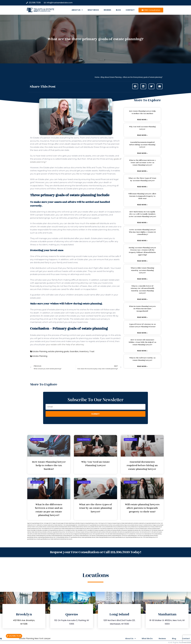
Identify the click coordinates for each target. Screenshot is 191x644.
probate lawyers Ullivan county (86, 529)
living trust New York (95, 523)
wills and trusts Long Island (124, 532)
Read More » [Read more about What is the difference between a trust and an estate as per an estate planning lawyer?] (142, 171)
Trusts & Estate (44, 9)
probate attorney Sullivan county (83, 527)
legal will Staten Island (66, 523)
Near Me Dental (60, 539)
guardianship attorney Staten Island (93, 537)
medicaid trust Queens (42, 525)
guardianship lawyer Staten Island (49, 539)
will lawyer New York (63, 532)
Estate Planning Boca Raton (53, 534)
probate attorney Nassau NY (137, 525)
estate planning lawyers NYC (122, 534)
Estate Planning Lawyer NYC (152, 537)
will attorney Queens (157, 530)
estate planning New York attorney (71, 536)
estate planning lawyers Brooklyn (44, 536)
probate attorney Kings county (123, 525)
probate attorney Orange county (152, 525)
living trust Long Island (86, 523)
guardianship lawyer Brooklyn (109, 537)
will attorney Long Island (127, 530)
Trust (92, 351)
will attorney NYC (147, 530)
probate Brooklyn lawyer (111, 527)
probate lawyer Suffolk (73, 529)
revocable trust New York (71, 530)
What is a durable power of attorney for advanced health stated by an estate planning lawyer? (142, 290)
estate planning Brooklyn (57, 536)
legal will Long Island (32, 523)
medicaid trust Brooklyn (133, 523)
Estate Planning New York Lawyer (35, 638)
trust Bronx (108, 530)
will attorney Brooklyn (116, 530)
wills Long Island (96, 534)
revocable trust (102, 530)
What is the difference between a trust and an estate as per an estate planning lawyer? (142, 163)
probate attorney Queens (45, 527)
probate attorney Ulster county (98, 527)
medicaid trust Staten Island (54, 525)
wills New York (104, 534)
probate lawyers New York (37, 529)
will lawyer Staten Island (90, 532)
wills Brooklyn (44, 534)
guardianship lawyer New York (138, 537)
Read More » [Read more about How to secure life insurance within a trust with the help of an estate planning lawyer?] (142, 351)
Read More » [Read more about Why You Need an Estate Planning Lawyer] (142, 135)
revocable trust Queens (93, 530)
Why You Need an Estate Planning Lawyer (142, 128)
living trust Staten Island (122, 523)
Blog (118, 10)
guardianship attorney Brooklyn (151, 536)
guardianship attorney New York (50, 537)
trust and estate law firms (148, 534)
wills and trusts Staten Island (34, 534)
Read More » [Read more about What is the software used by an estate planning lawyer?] (142, 366)
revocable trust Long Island (49, 530)
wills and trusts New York (136, 532)
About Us (77, 10)
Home (97, 77)
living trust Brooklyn (76, 523)
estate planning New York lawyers (135, 536)
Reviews (107, 10)
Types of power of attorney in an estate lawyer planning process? (142, 325)
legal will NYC (49, 523)
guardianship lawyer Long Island (123, 537)
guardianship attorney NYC (64, 537)
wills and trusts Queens (157, 532)
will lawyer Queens (80, 532)
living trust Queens (112, 523)
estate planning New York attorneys (88, 536)
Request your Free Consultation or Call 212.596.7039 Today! (95, 552)
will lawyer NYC (72, 532)
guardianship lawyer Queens (34, 539)
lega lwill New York (41, 523)
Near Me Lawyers (68, 539)
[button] (135, 86)
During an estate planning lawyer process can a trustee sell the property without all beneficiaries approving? (142, 251)
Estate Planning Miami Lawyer (86, 534)
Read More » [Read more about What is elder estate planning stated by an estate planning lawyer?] (142, 279)
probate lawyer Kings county (124, 527)
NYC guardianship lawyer (94, 525)
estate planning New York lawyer (120, 536)
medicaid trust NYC (32, 525)
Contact (130, 10)
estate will (95, 223)
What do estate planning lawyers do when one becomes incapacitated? (142, 309)
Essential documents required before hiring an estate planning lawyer (142, 145)
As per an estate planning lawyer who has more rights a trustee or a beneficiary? (142, 232)
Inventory (84, 351)
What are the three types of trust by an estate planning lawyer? (142, 179)
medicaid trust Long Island (145, 523)
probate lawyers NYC (49, 529)
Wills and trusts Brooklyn (112, 532)
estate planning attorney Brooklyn (104, 536)
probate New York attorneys (100, 529)
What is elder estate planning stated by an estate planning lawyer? (142, 270)
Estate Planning (40, 351)
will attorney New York (138, 530)
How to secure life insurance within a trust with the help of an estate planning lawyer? (142, 342)
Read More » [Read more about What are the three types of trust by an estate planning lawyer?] (142, 187)
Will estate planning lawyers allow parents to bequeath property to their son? (142, 196)
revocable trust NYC (82, 530)
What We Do (93, 10)
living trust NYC (104, 523)
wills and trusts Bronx (101, 532)
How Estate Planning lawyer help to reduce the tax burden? (142, 112)
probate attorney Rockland (57, 527)
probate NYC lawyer (124, 529)
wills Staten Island (111, 534)
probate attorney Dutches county (108, 525)
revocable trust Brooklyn (36, 530)
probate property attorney (146, 529)
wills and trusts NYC (146, 532)
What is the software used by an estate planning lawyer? (142, 359)
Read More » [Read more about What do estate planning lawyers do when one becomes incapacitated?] (142, 317)
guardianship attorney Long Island (35, 537)
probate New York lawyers (136, 534)
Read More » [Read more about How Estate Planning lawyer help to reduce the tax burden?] (142, 120)
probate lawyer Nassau (149, 527)
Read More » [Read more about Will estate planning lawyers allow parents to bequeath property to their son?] (142, 205)
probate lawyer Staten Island (61, 529)
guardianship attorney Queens (78, 537)
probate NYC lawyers (134, 529)
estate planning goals (58, 351)
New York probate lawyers (82, 525)
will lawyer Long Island (52, 532)
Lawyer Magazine (75, 534)
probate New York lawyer (113, 529)
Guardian (74, 351)
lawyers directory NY (60, 530)
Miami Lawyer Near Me (65, 534)
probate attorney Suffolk (69, 527)
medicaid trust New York (157, 523)
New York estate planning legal (68, 525)
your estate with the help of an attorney (65, 345)
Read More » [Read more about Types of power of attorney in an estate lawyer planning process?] (142, 333)
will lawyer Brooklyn (42, 532)
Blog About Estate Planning (111, 77)
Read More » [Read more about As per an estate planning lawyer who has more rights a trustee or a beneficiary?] (142, 241)
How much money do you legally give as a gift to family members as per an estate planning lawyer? (142, 214)
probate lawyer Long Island (137, 527)
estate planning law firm (42, 11)
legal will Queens (57, 523)
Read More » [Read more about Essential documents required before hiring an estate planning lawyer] (142, 153)
